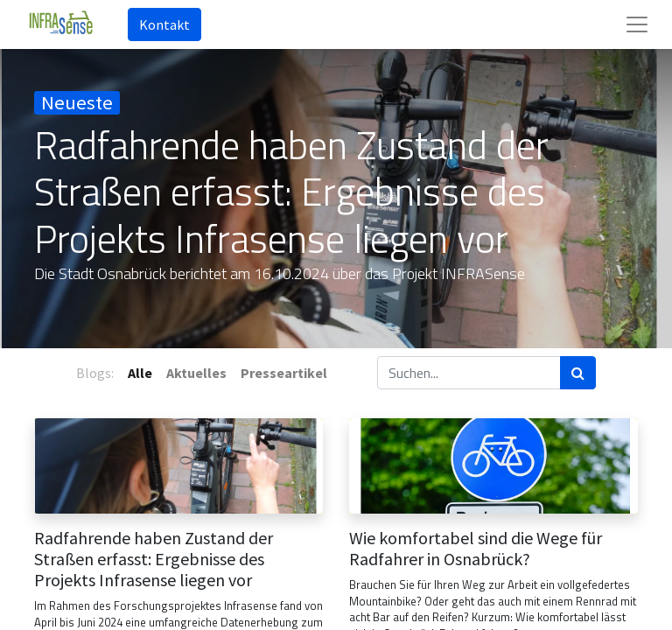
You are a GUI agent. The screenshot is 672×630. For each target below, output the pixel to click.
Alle (140, 373)
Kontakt (164, 24)
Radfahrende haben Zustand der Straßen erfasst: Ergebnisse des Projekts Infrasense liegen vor (154, 559)
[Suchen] (578, 373)
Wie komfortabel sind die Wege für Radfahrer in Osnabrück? (476, 549)
